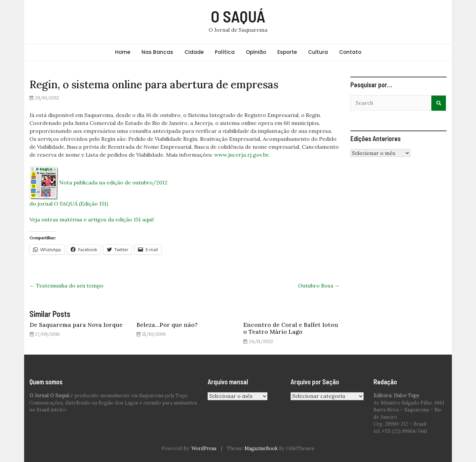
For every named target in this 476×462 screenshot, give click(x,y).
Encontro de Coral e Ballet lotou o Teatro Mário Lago (291, 328)
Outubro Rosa (319, 286)
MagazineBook (261, 448)
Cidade (194, 52)
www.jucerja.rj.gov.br (241, 155)
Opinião (256, 52)
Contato (350, 52)
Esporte (287, 52)
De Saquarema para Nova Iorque (76, 325)
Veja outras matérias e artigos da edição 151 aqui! (92, 219)
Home (123, 52)
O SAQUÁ (238, 16)
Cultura (318, 52)
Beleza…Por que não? (167, 325)
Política (225, 52)
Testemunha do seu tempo (66, 286)
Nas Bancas (157, 52)
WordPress (204, 448)
